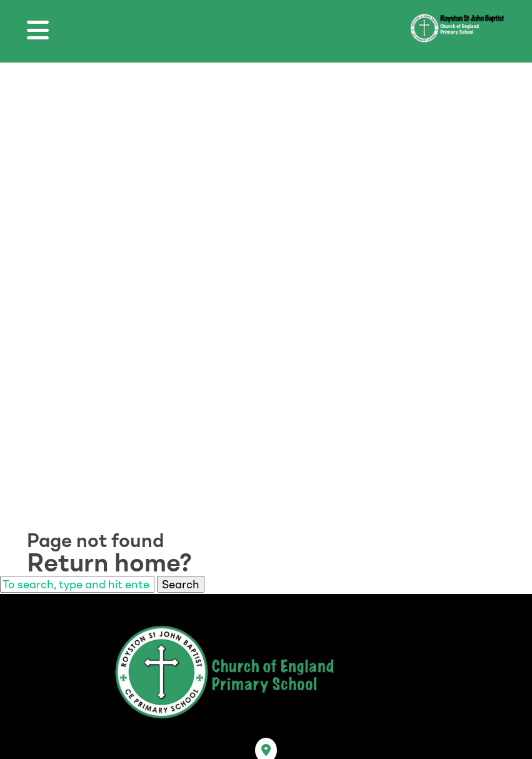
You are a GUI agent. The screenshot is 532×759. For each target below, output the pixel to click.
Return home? (109, 563)
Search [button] (181, 584)
